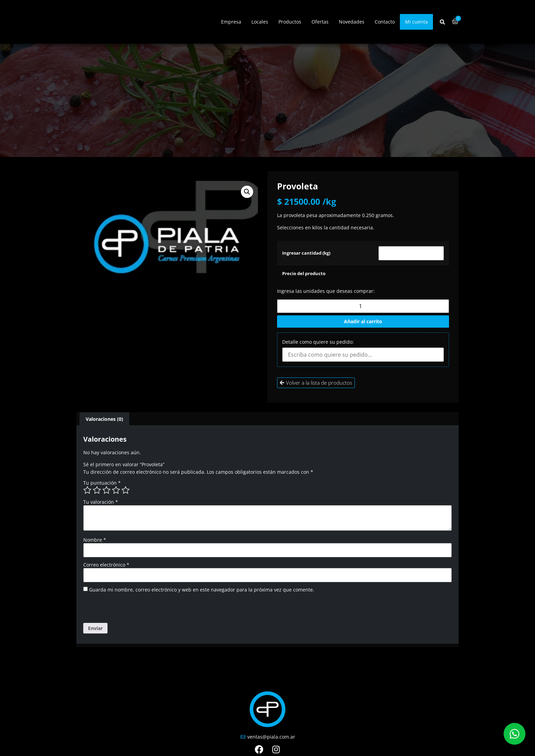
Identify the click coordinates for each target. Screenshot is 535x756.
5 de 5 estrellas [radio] (126, 490)
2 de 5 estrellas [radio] (97, 490)
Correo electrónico (106, 565)
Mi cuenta (416, 22)
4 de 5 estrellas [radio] (116, 490)
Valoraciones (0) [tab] (104, 419)
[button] (247, 192)
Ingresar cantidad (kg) (306, 253)
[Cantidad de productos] (363, 306)
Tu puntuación (102, 483)
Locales (260, 22)
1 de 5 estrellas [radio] (87, 490)
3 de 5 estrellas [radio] (106, 490)
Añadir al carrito (363, 321)
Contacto (385, 22)
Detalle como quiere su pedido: (318, 342)
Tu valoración (101, 502)
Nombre (95, 540)
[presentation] (130, 608)
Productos (290, 22)
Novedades (352, 22)
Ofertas (320, 22)
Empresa (231, 22)
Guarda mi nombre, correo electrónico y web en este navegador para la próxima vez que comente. (202, 590)
